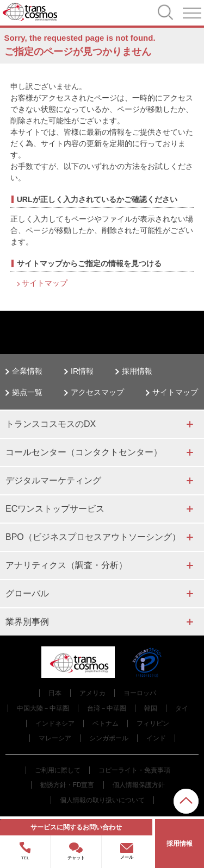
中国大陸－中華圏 (43, 708)
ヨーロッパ (140, 693)
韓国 (151, 708)
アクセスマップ (97, 392)
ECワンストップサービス (55, 509)
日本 (55, 693)
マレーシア (55, 738)
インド (156, 738)
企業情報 (27, 371)
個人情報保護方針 (139, 785)
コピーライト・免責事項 (134, 770)
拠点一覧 (27, 392)
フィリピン (153, 724)
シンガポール (109, 738)
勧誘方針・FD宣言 (67, 785)
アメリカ (92, 693)
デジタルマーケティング (53, 480)
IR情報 (82, 371)
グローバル (27, 593)
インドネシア (55, 724)
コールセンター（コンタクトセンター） (84, 452)
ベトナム (106, 724)
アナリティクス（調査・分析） (66, 565)
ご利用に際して (58, 770)
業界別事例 (27, 622)
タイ (182, 708)
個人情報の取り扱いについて (102, 800)
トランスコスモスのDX (51, 424)
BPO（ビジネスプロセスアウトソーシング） (93, 537)
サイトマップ (45, 283)
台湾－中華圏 (107, 708)
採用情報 (137, 371)
